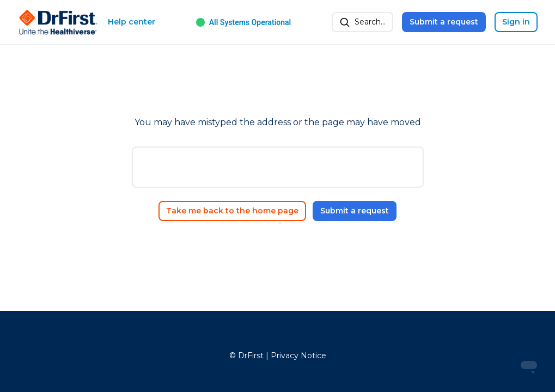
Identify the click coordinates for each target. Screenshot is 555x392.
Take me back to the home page (232, 211)
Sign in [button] (516, 22)
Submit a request (444, 22)
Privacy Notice (298, 356)
